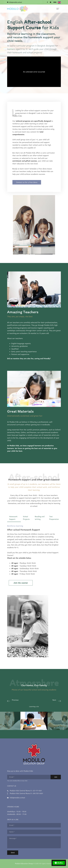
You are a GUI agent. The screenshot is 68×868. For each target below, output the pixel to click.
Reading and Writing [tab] (40, 518)
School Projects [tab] (26, 518)
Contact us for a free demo (27, 182)
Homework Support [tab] (13, 518)
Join (56, 777)
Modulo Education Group (24, 863)
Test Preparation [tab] (54, 518)
